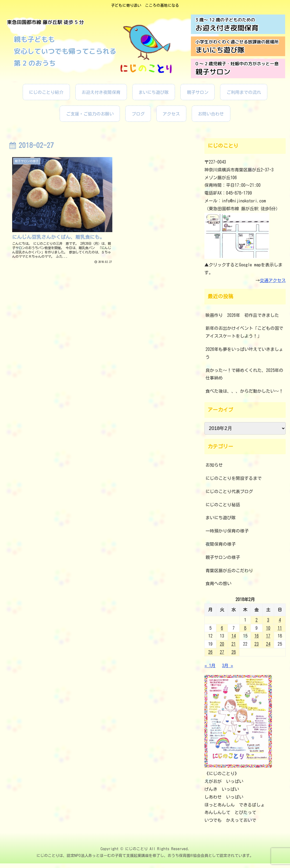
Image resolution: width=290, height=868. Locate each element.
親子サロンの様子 (223, 557)
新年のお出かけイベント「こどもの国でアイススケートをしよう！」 (244, 332)
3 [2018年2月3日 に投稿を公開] (268, 620)
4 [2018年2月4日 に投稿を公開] (280, 620)
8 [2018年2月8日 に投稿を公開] (245, 628)
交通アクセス (273, 280)
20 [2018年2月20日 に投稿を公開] (222, 644)
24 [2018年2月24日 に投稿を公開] (268, 644)
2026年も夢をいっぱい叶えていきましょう (244, 353)
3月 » (227, 666)
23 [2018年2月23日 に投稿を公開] (257, 644)
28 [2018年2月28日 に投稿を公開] (234, 652)
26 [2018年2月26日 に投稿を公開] (210, 652)
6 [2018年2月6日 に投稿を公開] (222, 628)
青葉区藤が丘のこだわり (229, 571)
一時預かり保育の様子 (227, 531)
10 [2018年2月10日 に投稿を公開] (268, 628)
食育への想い (218, 584)
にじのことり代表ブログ (229, 491)
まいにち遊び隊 (221, 518)
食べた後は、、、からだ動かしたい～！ (244, 391)
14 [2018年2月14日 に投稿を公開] (234, 636)
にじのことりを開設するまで (234, 478)
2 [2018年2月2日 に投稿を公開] (257, 620)
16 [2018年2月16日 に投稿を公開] (257, 636)
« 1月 (210, 666)
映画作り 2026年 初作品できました (244, 315)
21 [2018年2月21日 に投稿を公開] (234, 644)
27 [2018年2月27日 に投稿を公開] (222, 652)
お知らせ (214, 465)
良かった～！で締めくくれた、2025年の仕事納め (244, 374)
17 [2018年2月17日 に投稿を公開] (268, 636)
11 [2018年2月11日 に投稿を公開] (280, 628)
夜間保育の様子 (221, 544)
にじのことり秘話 (223, 505)
